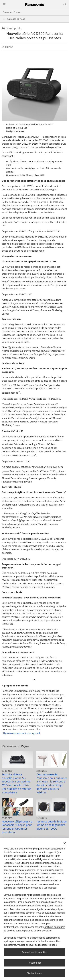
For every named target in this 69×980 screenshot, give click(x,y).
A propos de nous (16, 19)
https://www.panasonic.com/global (21, 733)
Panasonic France (12, 12)
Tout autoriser (34, 973)
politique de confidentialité (38, 931)
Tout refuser (34, 963)
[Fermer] (65, 843)
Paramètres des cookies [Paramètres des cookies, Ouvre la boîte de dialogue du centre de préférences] (34, 952)
